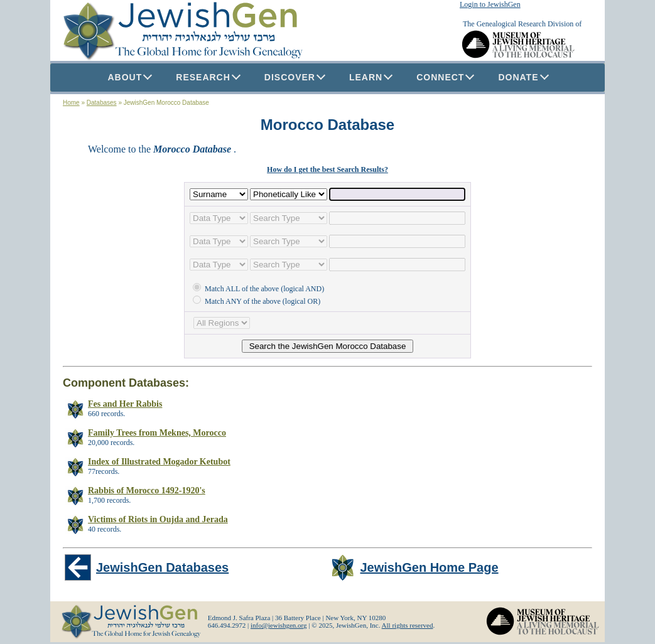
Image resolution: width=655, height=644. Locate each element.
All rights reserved (408, 625)
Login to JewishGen (490, 4)
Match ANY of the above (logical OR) (257, 301)
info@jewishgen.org (279, 625)
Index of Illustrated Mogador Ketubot (159, 462)
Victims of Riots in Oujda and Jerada (158, 519)
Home (71, 103)
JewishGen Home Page (430, 567)
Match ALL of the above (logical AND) (258, 289)
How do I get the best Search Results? (327, 169)
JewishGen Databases (162, 567)
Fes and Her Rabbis (125, 404)
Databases (102, 103)
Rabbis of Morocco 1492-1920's (147, 491)
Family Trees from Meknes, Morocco (157, 433)
